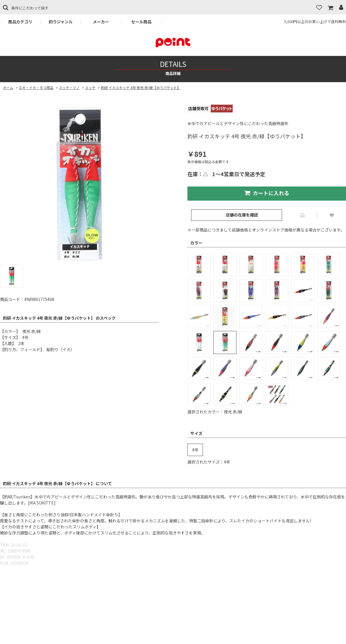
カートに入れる (267, 193)
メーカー (101, 22)
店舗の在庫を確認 (242, 215)
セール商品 (141, 22)
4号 (195, 450)
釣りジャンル (61, 22)
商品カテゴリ (20, 22)
